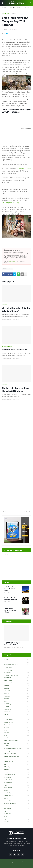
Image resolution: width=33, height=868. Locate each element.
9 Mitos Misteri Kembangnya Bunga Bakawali (10, 610)
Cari (31, 3)
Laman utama (6, 14)
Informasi (16, 743)
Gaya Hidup (12, 8)
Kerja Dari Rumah (16, 691)
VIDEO (11, 269)
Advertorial (16, 694)
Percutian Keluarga (16, 801)
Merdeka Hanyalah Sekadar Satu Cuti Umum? (16, 309)
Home (4, 8)
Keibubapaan (16, 712)
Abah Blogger (16, 809)
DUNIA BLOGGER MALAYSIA (16, 675)
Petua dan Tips (16, 793)
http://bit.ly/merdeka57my (10, 203)
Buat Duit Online (16, 680)
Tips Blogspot (16, 709)
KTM (16, 811)
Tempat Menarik (16, 683)
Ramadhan (16, 699)
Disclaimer (13, 261)
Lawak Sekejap (16, 746)
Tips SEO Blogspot (16, 704)
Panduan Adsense (16, 762)
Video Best (16, 733)
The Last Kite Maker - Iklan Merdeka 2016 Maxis (15, 389)
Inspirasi (16, 759)
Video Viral (16, 822)
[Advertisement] (16, 457)
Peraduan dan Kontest (16, 780)
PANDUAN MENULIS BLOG (16, 665)
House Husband (7, 346)
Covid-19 (16, 735)
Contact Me (26, 865)
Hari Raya (16, 707)
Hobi (16, 819)
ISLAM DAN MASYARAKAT (16, 775)
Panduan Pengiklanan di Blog (16, 756)
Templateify (20, 862)
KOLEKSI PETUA (16, 783)
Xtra (16, 764)
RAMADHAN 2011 (16, 806)
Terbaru (5, 511)
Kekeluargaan (16, 678)
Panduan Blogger (16, 796)
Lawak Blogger (16, 751)
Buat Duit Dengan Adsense (16, 741)
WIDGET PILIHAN (16, 722)
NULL (16, 785)
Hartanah (16, 717)
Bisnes (16, 817)
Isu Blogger (16, 772)
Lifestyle (16, 659)
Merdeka (14, 14)
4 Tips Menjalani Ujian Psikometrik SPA (12, 644)
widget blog (16, 767)
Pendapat (16, 769)
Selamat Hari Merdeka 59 (15, 350)
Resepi (20, 8)
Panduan (16, 662)
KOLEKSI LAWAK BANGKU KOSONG (16, 748)
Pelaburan (16, 728)
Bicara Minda (16, 725)
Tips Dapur (27, 8)
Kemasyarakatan (16, 788)
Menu (2, 3)
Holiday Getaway (16, 720)
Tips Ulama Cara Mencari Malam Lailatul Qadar (11, 599)
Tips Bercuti (16, 696)
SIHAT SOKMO (16, 814)
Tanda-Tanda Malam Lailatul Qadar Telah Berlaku (10, 589)
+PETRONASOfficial (25, 169)
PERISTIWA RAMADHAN (16, 804)
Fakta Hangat (16, 673)
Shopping (16, 686)
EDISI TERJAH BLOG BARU (16, 754)
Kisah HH (16, 798)
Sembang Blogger (16, 670)
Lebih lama (27, 511)
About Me (18, 865)
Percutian (16, 688)
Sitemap (11, 865)
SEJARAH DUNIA (16, 777)
